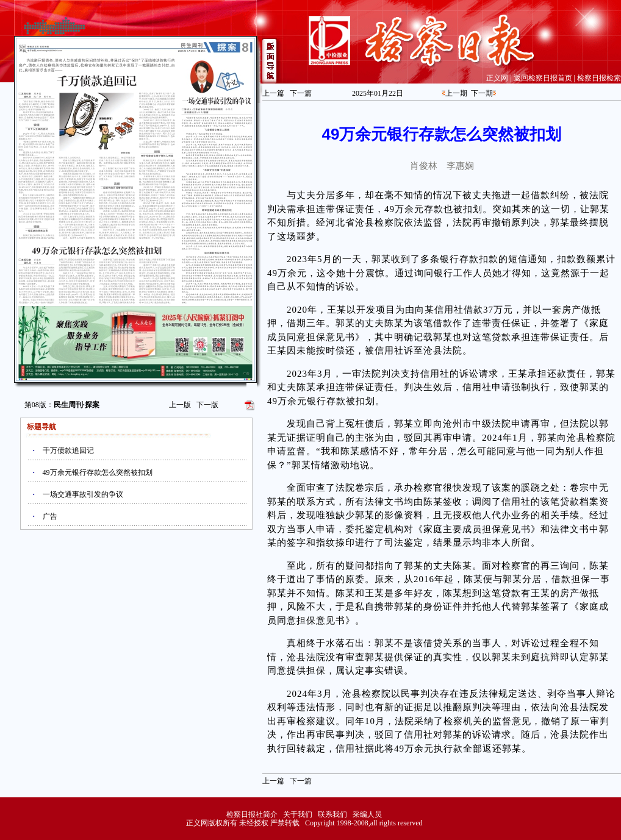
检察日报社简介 (252, 814)
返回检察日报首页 (543, 78)
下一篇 (301, 93)
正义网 (497, 78)
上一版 (180, 405)
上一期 (456, 93)
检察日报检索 (599, 78)
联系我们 (332, 814)
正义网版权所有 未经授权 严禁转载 (243, 823)
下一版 (207, 405)
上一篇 (273, 93)
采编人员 (367, 814)
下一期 (482, 93)
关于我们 (298, 814)
